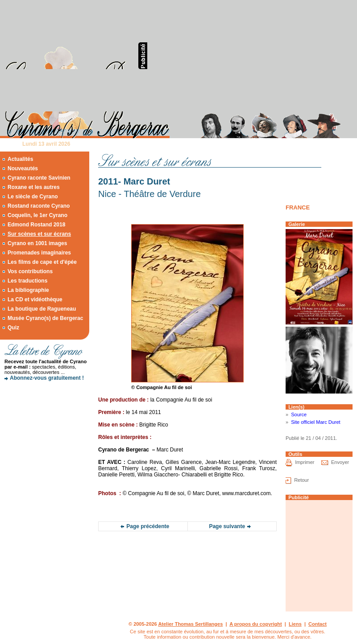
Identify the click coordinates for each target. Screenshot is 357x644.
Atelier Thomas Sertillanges (190, 624)
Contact (318, 624)
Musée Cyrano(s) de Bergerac (45, 318)
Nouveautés (23, 168)
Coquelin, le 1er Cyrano (37, 215)
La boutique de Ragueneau (42, 309)
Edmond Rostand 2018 (36, 225)
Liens (295, 624)
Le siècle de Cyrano (33, 197)
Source (299, 414)
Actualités (20, 159)
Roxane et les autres (34, 187)
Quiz (13, 328)
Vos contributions (30, 271)
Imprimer (305, 462)
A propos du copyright (256, 624)
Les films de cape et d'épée (42, 262)
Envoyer (340, 462)
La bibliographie (28, 290)
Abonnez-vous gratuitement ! (47, 378)
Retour (301, 480)
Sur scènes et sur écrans (39, 234)
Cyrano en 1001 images (37, 243)
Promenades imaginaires (39, 253)
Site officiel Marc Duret (315, 422)
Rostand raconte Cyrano (39, 206)
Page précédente (148, 526)
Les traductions (27, 281)
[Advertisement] (205, 56)
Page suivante (227, 526)
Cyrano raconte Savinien (39, 178)
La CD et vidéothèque (35, 299)
